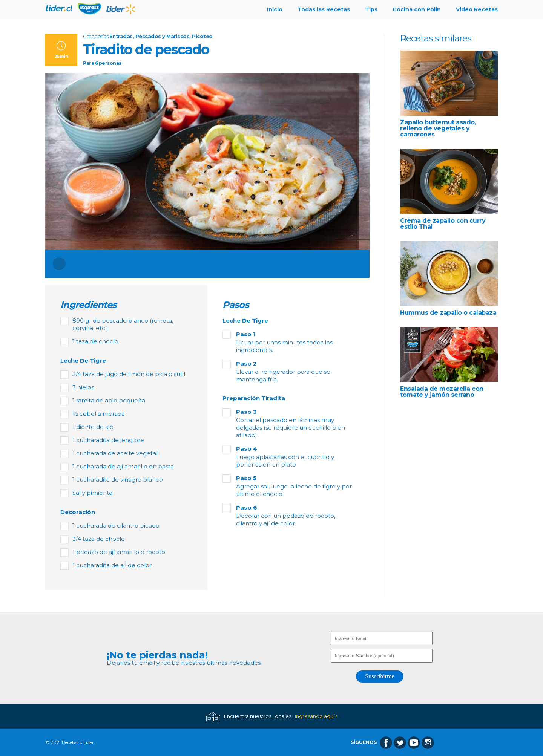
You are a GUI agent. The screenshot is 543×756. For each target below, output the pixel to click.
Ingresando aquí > (317, 716)
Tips (371, 9)
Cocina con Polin (417, 9)
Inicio (275, 9)
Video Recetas (477, 9)
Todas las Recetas (324, 9)
